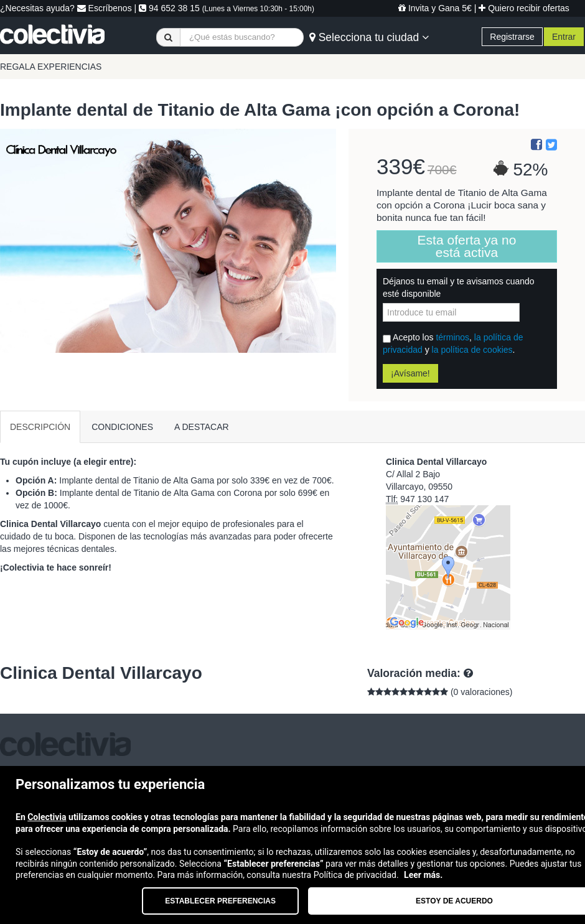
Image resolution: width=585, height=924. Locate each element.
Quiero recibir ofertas (524, 8)
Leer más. (423, 875)
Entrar (564, 37)
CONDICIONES (122, 427)
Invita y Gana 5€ (435, 8)
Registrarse (512, 37)
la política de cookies (472, 350)
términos (452, 337)
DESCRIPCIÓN (40, 427)
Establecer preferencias (220, 901)
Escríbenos (105, 8)
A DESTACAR (202, 427)
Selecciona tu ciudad (369, 37)
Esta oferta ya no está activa (467, 246)
